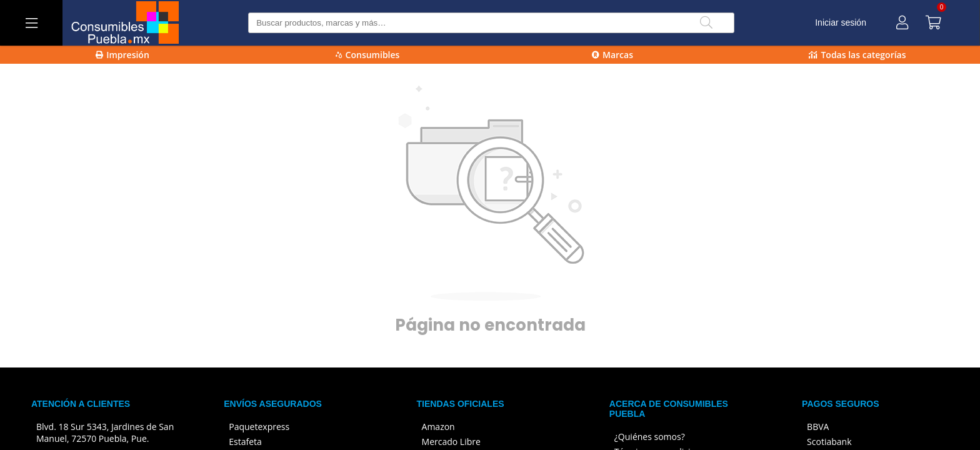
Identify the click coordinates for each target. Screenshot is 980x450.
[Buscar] (706, 23)
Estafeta (245, 442)
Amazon (438, 427)
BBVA (818, 427)
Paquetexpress (259, 427)
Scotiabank (829, 442)
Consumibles (368, 55)
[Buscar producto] (491, 23)
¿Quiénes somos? (650, 437)
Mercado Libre (451, 442)
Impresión (122, 55)
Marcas (612, 55)
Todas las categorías (857, 55)
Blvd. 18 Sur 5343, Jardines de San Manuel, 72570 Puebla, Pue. (105, 432)
